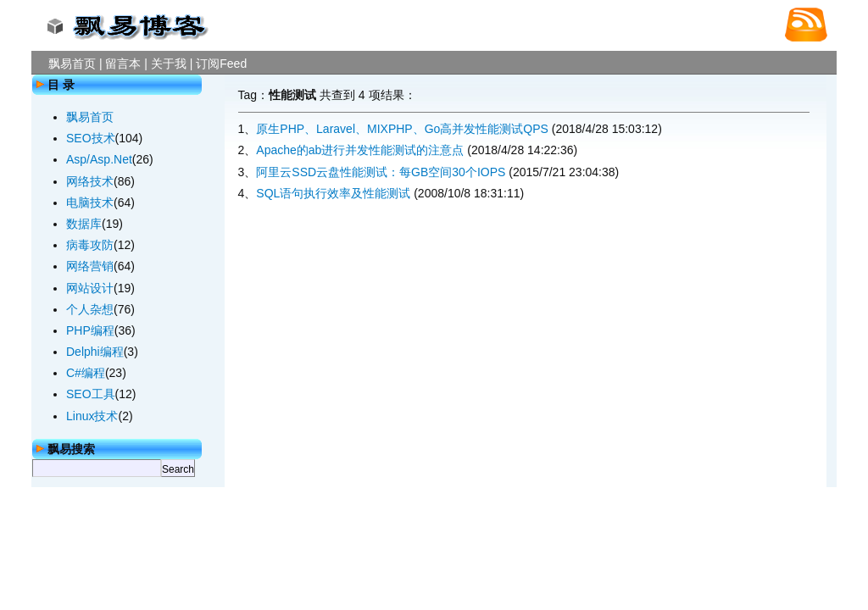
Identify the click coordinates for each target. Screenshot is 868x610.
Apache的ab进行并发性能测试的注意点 (360, 150)
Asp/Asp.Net (99, 159)
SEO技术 (91, 138)
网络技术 (90, 181)
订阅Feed (221, 64)
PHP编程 (90, 330)
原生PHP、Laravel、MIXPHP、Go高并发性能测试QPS (402, 129)
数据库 (84, 224)
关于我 (169, 64)
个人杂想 (90, 309)
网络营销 (90, 266)
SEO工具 (91, 394)
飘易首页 (72, 64)
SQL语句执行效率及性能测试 (333, 193)
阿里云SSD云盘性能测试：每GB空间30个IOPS (381, 172)
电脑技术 (90, 202)
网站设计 (90, 288)
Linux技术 (92, 416)
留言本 (123, 64)
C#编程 (86, 373)
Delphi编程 (95, 352)
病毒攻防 (90, 245)
